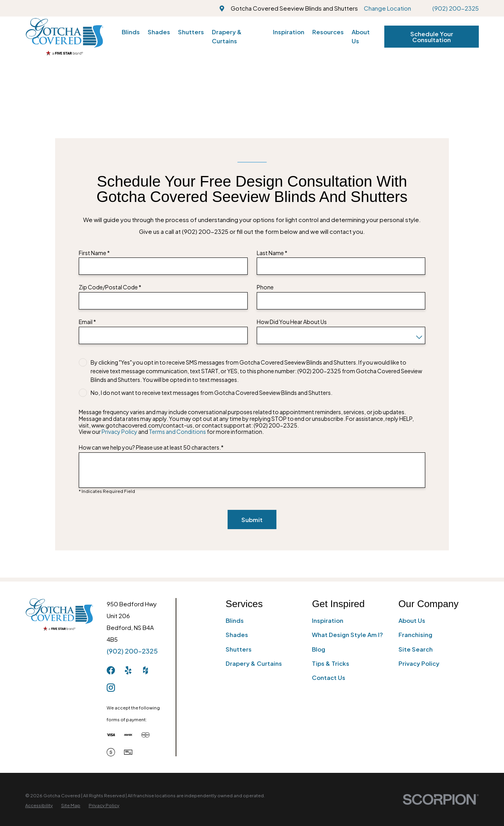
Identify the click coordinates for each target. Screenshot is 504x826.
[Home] (64, 37)
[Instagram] (111, 688)
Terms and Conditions (177, 432)
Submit (252, 519)
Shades (237, 634)
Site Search (416, 649)
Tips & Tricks (331, 663)
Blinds (235, 620)
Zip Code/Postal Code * (110, 287)
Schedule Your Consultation (432, 37)
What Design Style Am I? (347, 634)
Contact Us (329, 677)
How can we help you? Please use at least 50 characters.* (151, 447)
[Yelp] (128, 670)
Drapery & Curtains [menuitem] (227, 36)
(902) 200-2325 (456, 8)
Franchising (415, 634)
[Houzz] (145, 670)
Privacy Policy (120, 432)
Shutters (239, 649)
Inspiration (328, 620)
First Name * (94, 253)
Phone (265, 287)
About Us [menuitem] (361, 36)
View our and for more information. (171, 432)
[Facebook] (111, 670)
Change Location (387, 8)
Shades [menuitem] (159, 32)
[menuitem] (39, 805)
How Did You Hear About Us (292, 322)
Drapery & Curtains (254, 663)
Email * (87, 322)
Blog (319, 649)
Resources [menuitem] (328, 32)
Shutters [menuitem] (191, 32)
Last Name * (272, 253)
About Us (412, 620)
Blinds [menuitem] (131, 32)
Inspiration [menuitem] (289, 32)
